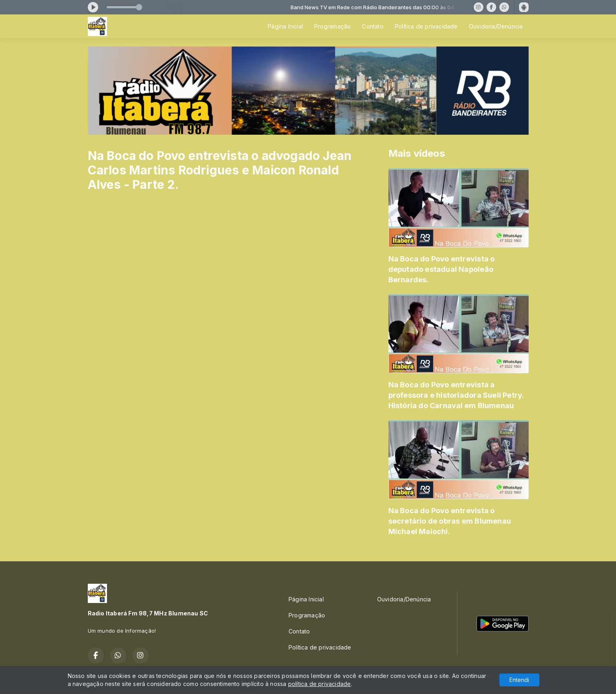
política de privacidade (320, 684)
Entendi (519, 680)
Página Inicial (285, 26)
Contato (373, 26)
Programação (332, 26)
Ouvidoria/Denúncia (496, 26)
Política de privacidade (426, 26)
